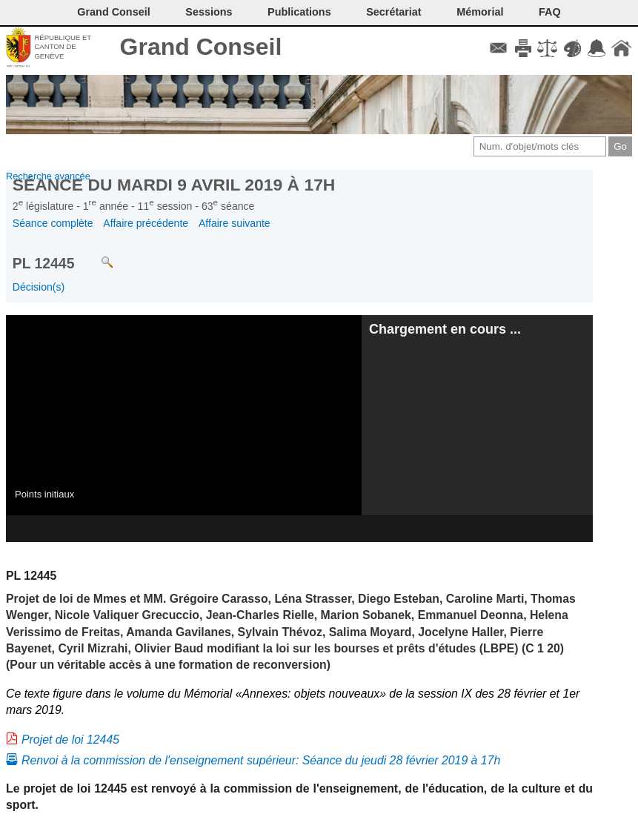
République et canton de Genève (63, 47)
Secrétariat (393, 12)
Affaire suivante (235, 223)
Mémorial (480, 12)
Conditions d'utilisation (547, 48)
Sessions (209, 12)
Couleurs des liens (572, 48)
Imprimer (523, 48)
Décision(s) (39, 287)
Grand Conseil (201, 47)
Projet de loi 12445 (70, 740)
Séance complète (53, 223)
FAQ (550, 12)
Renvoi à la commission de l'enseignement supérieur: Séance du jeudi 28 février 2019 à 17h (261, 760)
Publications (299, 12)
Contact (498, 48)
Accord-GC (597, 48)
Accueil (621, 48)
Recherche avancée (48, 176)
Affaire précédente (146, 223)
